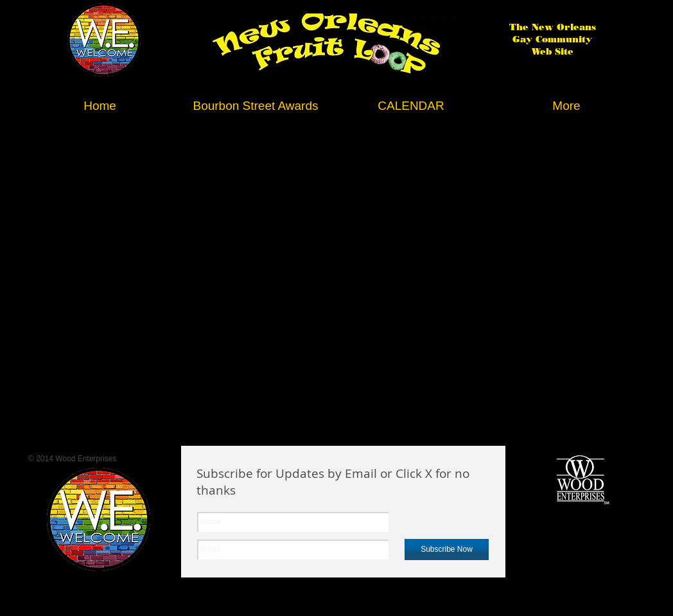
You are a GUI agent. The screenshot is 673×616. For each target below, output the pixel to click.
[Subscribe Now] (447, 550)
